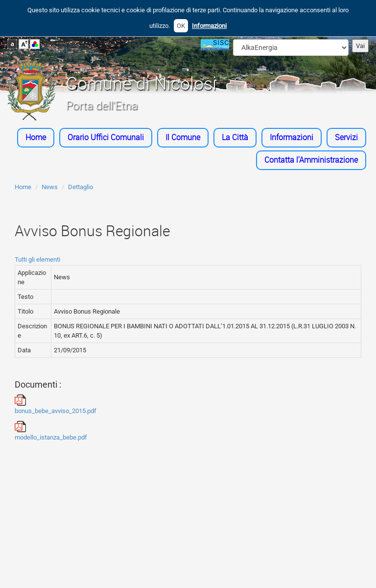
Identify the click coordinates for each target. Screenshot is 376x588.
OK (181, 26)
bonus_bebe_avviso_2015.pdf (56, 404)
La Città (235, 137)
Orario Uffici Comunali (106, 137)
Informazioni (209, 26)
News (50, 187)
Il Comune (183, 137)
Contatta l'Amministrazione (311, 160)
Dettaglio (81, 187)
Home (36, 137)
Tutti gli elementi (37, 259)
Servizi (346, 137)
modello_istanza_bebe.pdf (51, 431)
